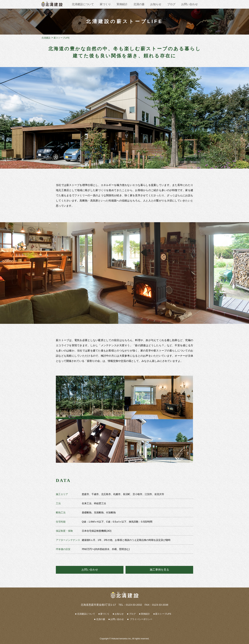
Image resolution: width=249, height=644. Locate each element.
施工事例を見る (159, 570)
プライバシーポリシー (141, 619)
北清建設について (83, 4)
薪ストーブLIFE (163, 614)
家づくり (105, 4)
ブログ (171, 4)
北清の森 (139, 4)
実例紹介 (122, 4)
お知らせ (156, 4)
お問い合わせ (190, 4)
